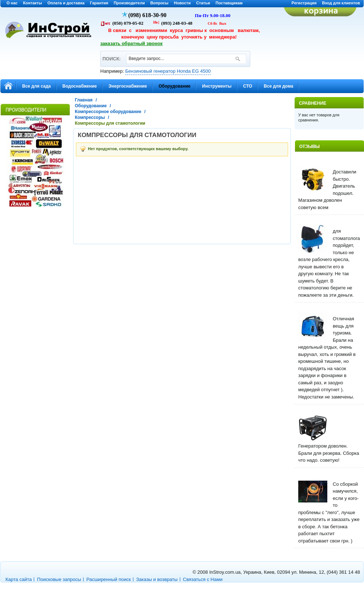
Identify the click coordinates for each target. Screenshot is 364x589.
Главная (84, 100)
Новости (182, 3)
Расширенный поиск (109, 579)
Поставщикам (229, 3)
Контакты (33, 3)
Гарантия (99, 3)
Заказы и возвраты (157, 579)
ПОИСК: (111, 55)
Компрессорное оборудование (108, 112)
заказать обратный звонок (132, 43)
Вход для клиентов (341, 3)
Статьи (203, 3)
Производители (129, 3)
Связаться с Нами (203, 579)
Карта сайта (19, 579)
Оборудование (91, 106)
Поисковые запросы (59, 579)
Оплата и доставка (66, 3)
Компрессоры (90, 117)
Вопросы (159, 3)
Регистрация (304, 3)
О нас (12, 3)
